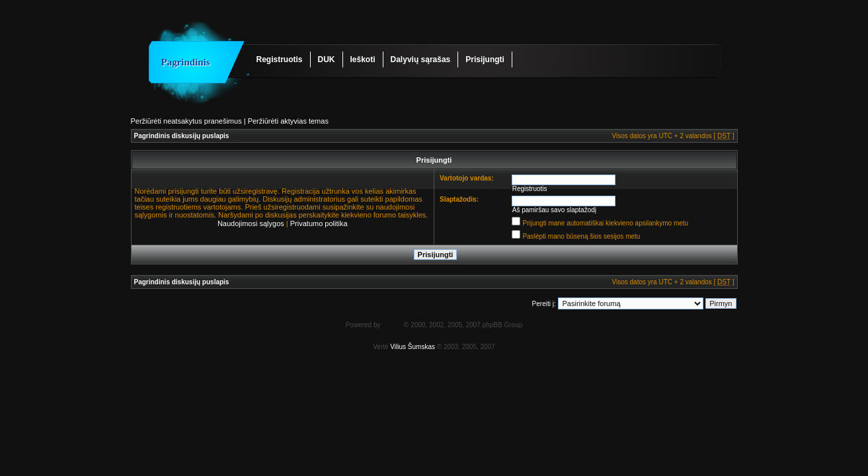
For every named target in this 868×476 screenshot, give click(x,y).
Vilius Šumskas (413, 347)
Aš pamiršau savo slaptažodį (554, 210)
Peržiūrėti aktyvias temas (288, 121)
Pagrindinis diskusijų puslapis (182, 136)
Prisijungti (485, 59)
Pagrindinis (186, 62)
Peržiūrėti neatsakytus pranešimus (186, 121)
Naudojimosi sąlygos (251, 223)
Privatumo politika (319, 223)
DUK (327, 59)
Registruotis (280, 59)
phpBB (392, 325)
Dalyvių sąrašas (421, 59)
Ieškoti (363, 59)
